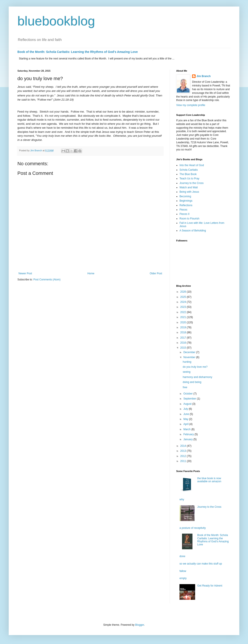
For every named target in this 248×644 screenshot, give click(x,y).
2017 (184, 338)
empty (183, 578)
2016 (184, 343)
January (188, 439)
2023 (184, 307)
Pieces (183, 210)
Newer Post (25, 273)
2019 (184, 327)
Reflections (186, 205)
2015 (184, 348)
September (190, 399)
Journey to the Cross (192, 183)
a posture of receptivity (193, 528)
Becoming (185, 196)
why (182, 499)
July (186, 409)
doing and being (192, 382)
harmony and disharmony (197, 377)
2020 (184, 322)
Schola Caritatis (189, 170)
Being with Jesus (189, 192)
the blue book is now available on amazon (209, 480)
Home (91, 273)
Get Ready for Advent (210, 586)
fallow (183, 571)
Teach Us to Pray (189, 179)
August (188, 404)
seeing (187, 372)
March (187, 429)
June (187, 414)
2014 (184, 446)
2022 (184, 312)
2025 (184, 297)
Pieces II (184, 214)
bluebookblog (56, 21)
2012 (184, 456)
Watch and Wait (189, 187)
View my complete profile (191, 105)
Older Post (156, 273)
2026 (184, 292)
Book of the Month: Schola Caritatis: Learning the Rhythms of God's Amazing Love (78, 52)
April (186, 424)
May (186, 419)
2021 (184, 317)
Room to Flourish (189, 219)
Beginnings (186, 201)
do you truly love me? (195, 367)
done (182, 556)
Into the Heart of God (192, 165)
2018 (184, 332)
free (185, 387)
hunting (187, 362)
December (190, 352)
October (188, 394)
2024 (184, 302)
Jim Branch (204, 76)
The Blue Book (188, 174)
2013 (184, 451)
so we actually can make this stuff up (201, 564)
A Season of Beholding (193, 231)
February (189, 434)
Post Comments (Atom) (47, 280)
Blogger (140, 625)
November (190, 357)
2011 (184, 461)
